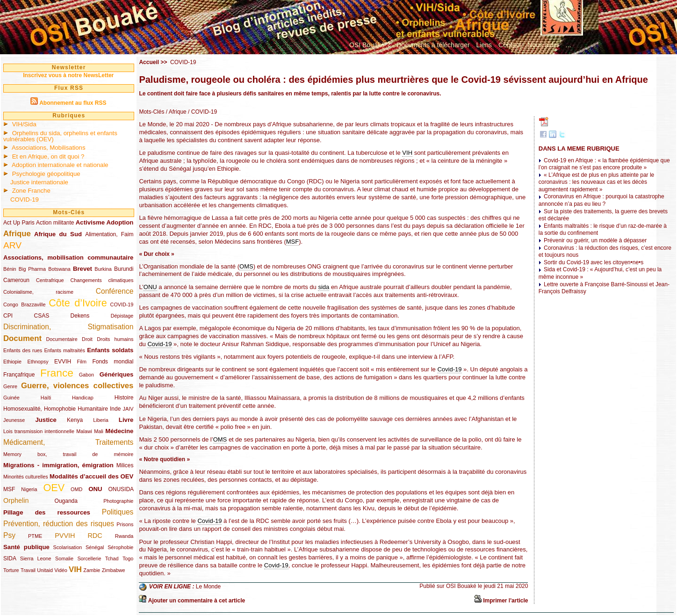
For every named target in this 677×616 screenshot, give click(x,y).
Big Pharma (32, 269)
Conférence (115, 291)
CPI (8, 316)
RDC (95, 536)
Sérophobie (120, 547)
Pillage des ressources (47, 512)
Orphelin (16, 500)
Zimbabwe (114, 570)
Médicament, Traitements (68, 442)
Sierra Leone (36, 558)
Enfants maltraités (64, 350)
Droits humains (115, 339)
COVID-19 (25, 199)
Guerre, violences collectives (77, 386)
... (569, 45)
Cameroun (16, 280)
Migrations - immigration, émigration (58, 465)
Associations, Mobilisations (49, 148)
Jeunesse (14, 420)
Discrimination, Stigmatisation (68, 327)
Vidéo (61, 570)
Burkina (103, 269)
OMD (76, 489)
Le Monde (208, 587)
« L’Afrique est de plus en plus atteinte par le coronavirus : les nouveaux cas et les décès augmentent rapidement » (597, 182)
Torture (11, 570)
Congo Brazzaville (24, 304)
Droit (87, 339)
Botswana (59, 269)
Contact (510, 45)
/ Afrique (175, 112)
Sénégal (95, 547)
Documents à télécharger (433, 45)
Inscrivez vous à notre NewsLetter (68, 75)
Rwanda (124, 536)
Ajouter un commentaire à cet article (197, 601)
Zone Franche (31, 191)
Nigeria (29, 489)
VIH (75, 569)
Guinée (11, 398)
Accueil (149, 62)
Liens (484, 45)
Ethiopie (12, 362)
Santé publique (26, 547)
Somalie (64, 558)
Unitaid (45, 570)
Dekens (80, 316)
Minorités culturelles (26, 477)
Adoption (120, 222)
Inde (115, 409)
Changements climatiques (102, 280)
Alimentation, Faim (109, 234)
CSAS (41, 316)
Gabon (86, 375)
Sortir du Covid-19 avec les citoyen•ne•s (594, 262)
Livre (126, 420)
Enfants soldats (110, 350)
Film (82, 362)
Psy (9, 535)
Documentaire (61, 339)
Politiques (118, 512)
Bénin (10, 269)
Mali (99, 431)
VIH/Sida (24, 124)
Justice (46, 420)
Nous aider (543, 45)
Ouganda (66, 501)
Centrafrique (50, 280)
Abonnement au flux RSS (73, 103)
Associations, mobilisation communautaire (68, 257)
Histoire (124, 398)
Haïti (46, 398)
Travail (28, 570)
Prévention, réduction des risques (59, 524)
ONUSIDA (121, 489)
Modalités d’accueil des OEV (91, 476)
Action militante (55, 223)
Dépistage (122, 316)
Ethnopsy (38, 362)
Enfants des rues (23, 350)
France (57, 373)
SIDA (10, 558)
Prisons (125, 524)
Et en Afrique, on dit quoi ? (48, 156)
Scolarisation (67, 547)
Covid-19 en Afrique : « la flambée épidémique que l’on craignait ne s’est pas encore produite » (604, 164)
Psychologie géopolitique (46, 174)
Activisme (90, 222)
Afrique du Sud (58, 234)
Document (22, 338)
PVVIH (65, 536)
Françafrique (19, 375)
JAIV (128, 409)
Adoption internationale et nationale (60, 165)
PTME (35, 536)
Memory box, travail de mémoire (68, 454)
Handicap (83, 398)
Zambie (92, 570)
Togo (128, 558)
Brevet (83, 269)
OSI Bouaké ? (370, 45)
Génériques (117, 374)
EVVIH (63, 362)
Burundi (124, 269)
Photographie (118, 501)
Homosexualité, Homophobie (40, 409)
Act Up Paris (19, 223)
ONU (95, 489)
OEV (54, 488)
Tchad (112, 558)
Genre (10, 386)
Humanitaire (93, 409)
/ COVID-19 (202, 112)
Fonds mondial (113, 362)
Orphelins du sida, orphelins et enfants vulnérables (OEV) (60, 136)
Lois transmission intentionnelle (39, 431)
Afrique (17, 234)
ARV (12, 245)
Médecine (119, 431)
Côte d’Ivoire (78, 303)
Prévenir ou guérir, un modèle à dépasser (595, 240)
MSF (9, 489)
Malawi (84, 431)
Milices (125, 465)
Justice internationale (39, 182)
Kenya (75, 420)
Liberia (101, 420)
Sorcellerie (89, 558)
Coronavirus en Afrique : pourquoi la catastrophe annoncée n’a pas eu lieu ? (601, 200)
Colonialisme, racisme (38, 292)
